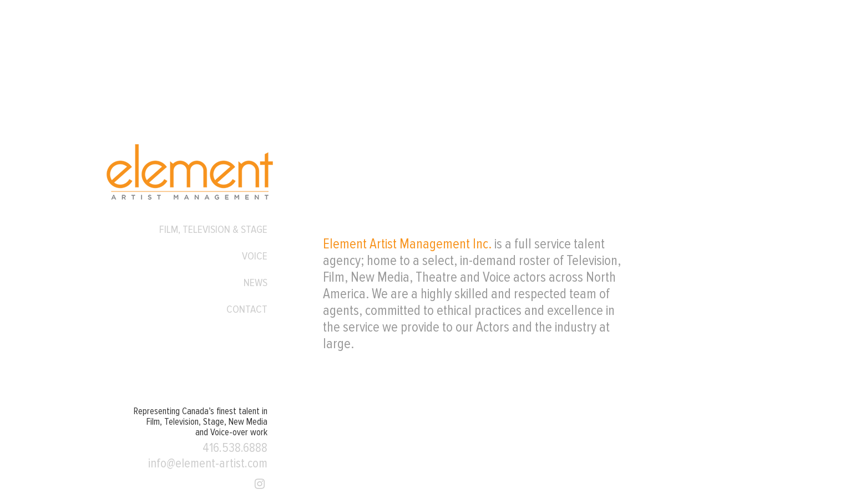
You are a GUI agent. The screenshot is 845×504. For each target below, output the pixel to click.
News (255, 283)
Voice (255, 256)
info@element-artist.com (208, 464)
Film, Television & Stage (213, 230)
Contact (247, 309)
